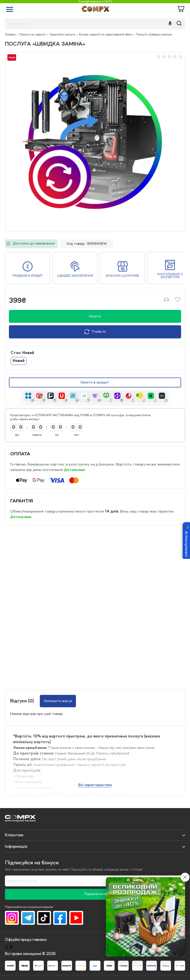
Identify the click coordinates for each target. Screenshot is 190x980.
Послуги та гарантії (33, 35)
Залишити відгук (58, 701)
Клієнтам (14, 835)
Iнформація (16, 846)
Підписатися (95, 894)
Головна (10, 35)
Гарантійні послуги (62, 35)
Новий (19, 361)
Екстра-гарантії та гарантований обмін (106, 35)
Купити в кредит (95, 383)
